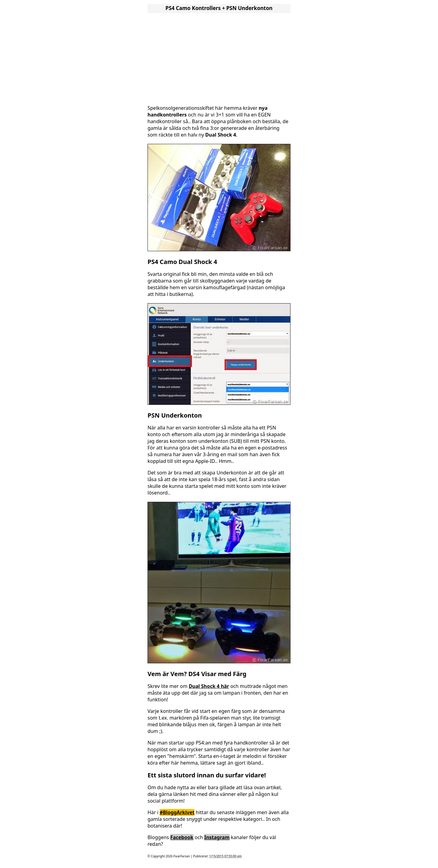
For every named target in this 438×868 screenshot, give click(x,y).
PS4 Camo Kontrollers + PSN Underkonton (219, 8)
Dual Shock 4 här (209, 686)
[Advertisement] (219, 57)
